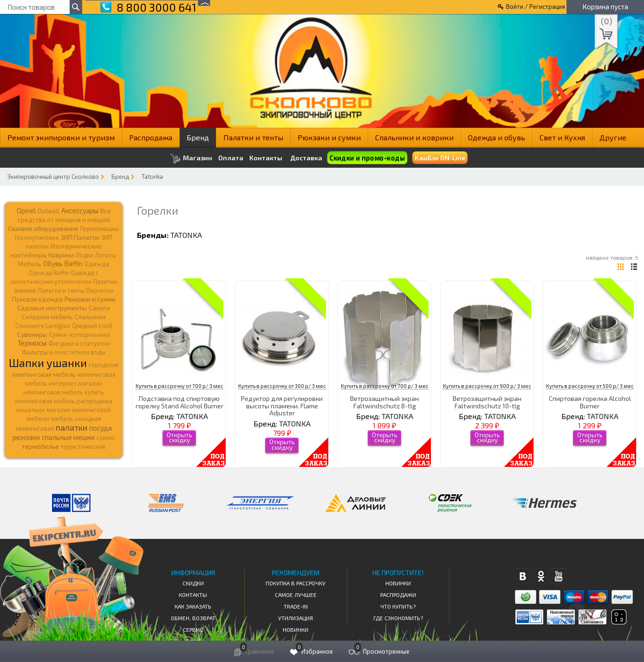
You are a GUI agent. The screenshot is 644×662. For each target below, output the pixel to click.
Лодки (85, 255)
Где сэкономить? (398, 618)
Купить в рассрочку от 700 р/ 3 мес (179, 386)
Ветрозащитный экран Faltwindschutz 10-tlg (487, 402)
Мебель (30, 264)
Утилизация (296, 618)
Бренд (198, 137)
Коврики (61, 255)
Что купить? (398, 606)
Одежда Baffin (49, 273)
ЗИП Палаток (80, 237)
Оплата (231, 158)
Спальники (90, 317)
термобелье (40, 446)
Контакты (266, 158)
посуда (101, 428)
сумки (106, 438)
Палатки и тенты (253, 137)
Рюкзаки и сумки (329, 137)
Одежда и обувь (497, 137)
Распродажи (398, 595)
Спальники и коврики (414, 137)
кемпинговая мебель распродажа (64, 401)
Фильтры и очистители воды (64, 352)
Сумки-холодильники (80, 334)
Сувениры (32, 334)
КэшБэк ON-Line (440, 158)
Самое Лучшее (296, 595)
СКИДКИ (193, 583)
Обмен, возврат (193, 618)
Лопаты (106, 255)
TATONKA (186, 235)
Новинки (296, 629)
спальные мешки (68, 437)
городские (104, 365)
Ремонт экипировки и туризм (61, 137)
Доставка (306, 158)
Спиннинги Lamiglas (43, 326)
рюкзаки (26, 437)
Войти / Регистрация (536, 7)
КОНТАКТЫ (193, 595)
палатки (72, 427)
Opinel (26, 210)
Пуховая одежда (37, 299)
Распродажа (151, 137)
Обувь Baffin (63, 263)
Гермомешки (100, 229)
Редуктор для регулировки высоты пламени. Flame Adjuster (282, 406)
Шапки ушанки (48, 363)
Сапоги (99, 308)
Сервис (193, 629)
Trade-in (296, 606)
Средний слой (92, 326)
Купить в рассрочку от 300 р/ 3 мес (282, 386)
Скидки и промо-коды (367, 158)
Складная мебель (47, 317)
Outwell (49, 211)
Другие (613, 137)
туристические (83, 446)
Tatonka (152, 177)
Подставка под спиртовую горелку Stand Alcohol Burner (179, 402)
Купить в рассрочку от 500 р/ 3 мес (590, 386)
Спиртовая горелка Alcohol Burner (590, 402)
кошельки (30, 410)
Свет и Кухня (562, 137)
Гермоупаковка (37, 237)
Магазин (191, 159)
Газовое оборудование (43, 228)
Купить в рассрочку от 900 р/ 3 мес (487, 386)
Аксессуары (80, 210)
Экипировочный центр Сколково (53, 177)
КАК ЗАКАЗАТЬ (193, 606)
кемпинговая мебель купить (64, 392)
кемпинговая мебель (44, 374)
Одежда (97, 264)
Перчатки (100, 290)
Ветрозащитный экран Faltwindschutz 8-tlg (384, 402)
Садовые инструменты (52, 308)
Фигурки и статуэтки (79, 343)
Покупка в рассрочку (296, 583)
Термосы (32, 343)
